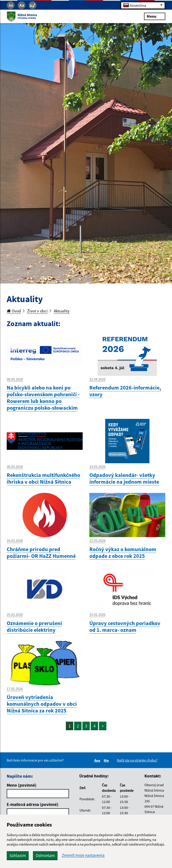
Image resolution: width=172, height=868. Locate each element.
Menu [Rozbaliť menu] (155, 16)
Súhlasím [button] (18, 855)
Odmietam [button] (45, 855)
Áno (98, 760)
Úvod (14, 311)
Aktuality (62, 311)
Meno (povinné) (22, 785)
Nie (107, 760)
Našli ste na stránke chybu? (137, 760)
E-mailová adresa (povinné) (33, 804)
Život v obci (37, 311)
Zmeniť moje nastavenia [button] (83, 855)
